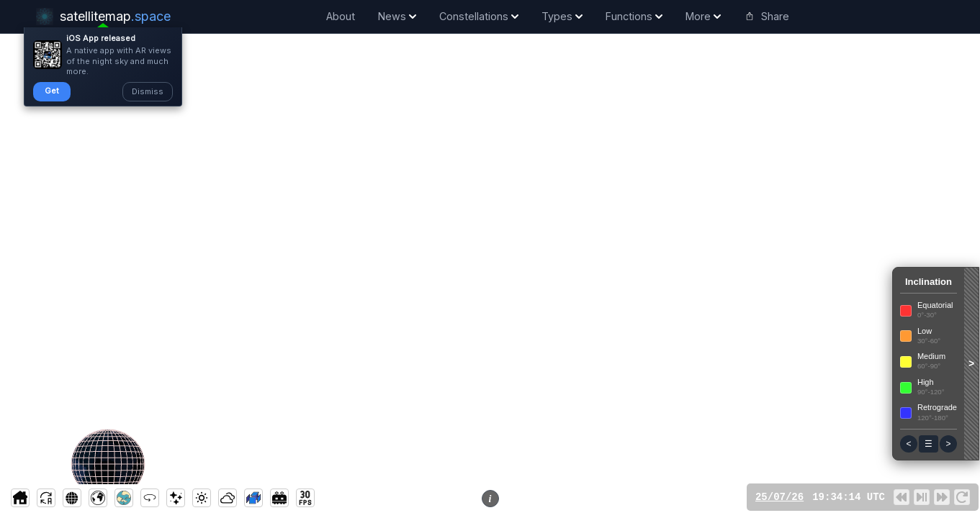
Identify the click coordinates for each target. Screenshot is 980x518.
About (341, 16)
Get (52, 91)
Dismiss (148, 91)
